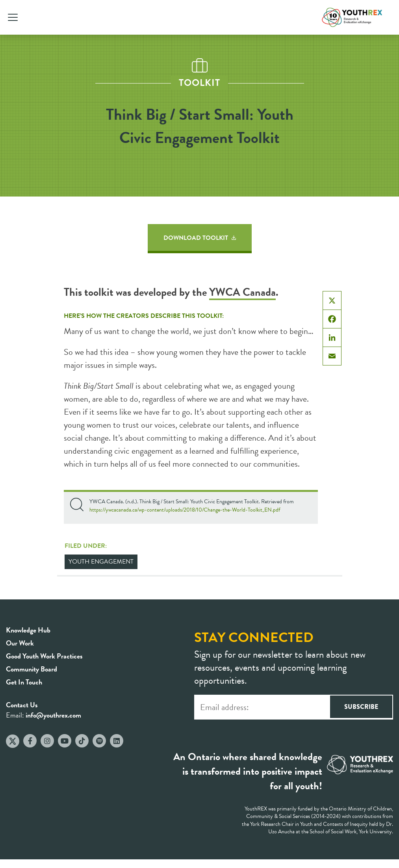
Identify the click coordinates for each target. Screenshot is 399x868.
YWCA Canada (242, 292)
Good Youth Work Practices (44, 656)
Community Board (32, 669)
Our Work (20, 643)
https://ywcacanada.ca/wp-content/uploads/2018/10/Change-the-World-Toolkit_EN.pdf (185, 510)
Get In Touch (24, 682)
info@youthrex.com (53, 715)
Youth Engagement (101, 562)
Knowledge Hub (28, 630)
